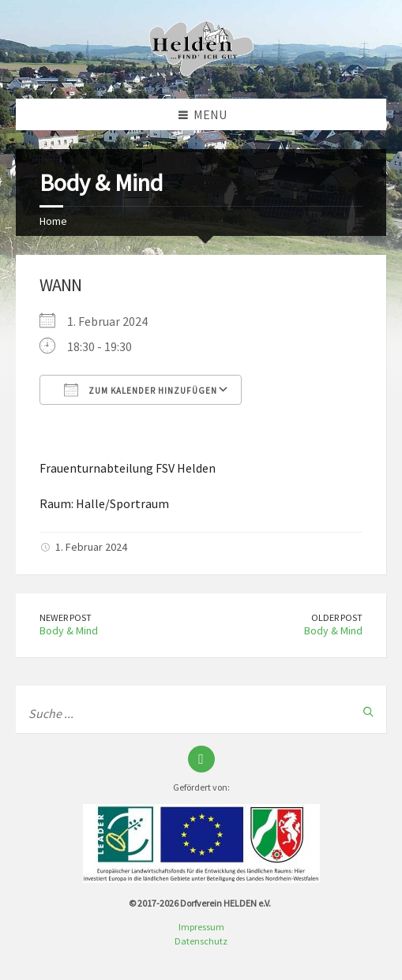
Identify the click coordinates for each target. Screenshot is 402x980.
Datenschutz (201, 941)
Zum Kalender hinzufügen (141, 390)
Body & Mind (69, 630)
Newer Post (66, 617)
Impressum (201, 927)
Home (53, 221)
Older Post (337, 617)
